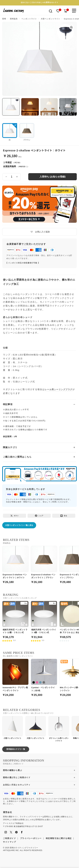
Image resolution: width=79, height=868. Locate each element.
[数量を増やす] (17, 177)
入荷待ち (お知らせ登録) (53, 177)
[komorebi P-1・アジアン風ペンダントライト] (15, 676)
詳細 (18, 163)
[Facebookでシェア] (39, 516)
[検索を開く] (51, 11)
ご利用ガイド (9, 838)
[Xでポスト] (15, 516)
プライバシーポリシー (31, 838)
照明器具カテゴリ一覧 (16, 749)
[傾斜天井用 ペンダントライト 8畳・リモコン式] (44, 618)
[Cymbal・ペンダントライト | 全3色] (44, 676)
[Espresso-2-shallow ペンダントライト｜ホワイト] (15, 563)
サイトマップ (9, 842)
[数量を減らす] (6, 177)
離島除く (24, 166)
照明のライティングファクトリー (24, 848)
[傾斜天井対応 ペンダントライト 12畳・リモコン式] (15, 618)
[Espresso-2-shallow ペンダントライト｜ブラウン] (44, 563)
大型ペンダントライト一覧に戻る (19, 525)
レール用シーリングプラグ (59, 389)
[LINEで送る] (64, 516)
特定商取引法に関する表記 (59, 838)
